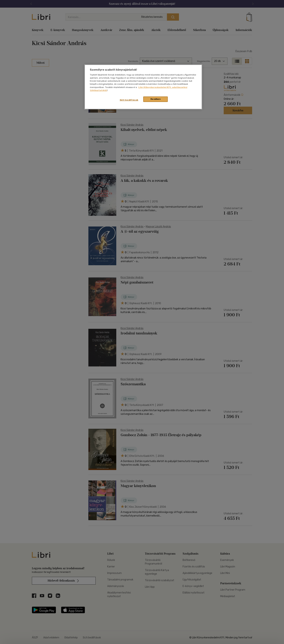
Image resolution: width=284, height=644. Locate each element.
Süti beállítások (129, 100)
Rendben (156, 99)
